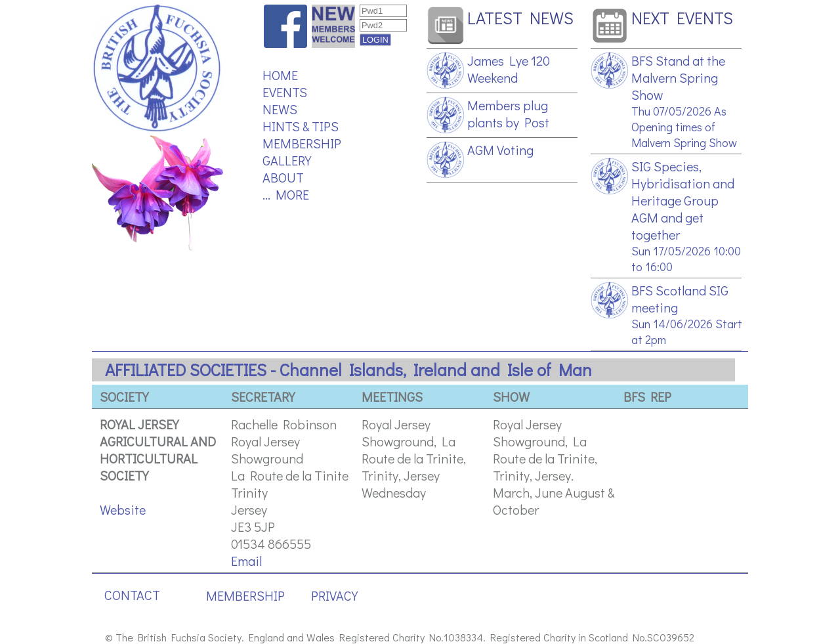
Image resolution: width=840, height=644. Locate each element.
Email (246, 561)
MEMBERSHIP (302, 143)
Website (123, 509)
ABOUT (283, 177)
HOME (280, 75)
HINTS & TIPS (301, 126)
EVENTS (285, 92)
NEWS (280, 109)
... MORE (286, 194)
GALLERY (287, 160)
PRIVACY (334, 595)
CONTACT (132, 595)
